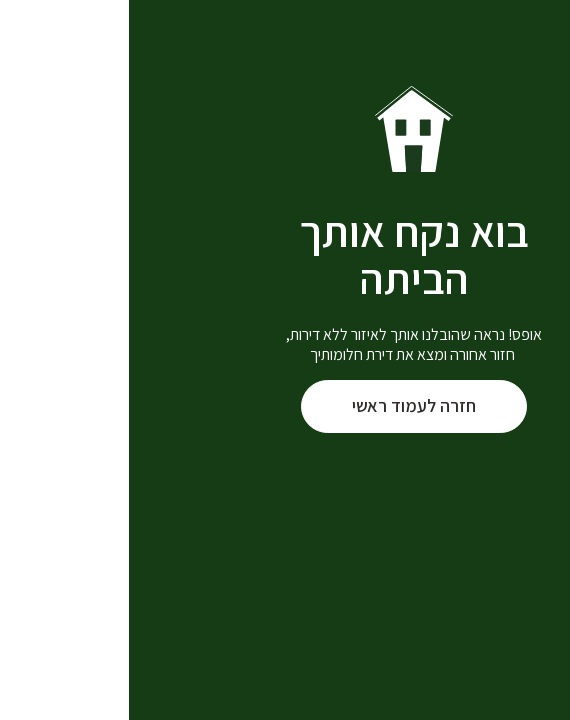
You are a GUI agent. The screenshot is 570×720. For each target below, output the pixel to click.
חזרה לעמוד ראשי (285, 405)
